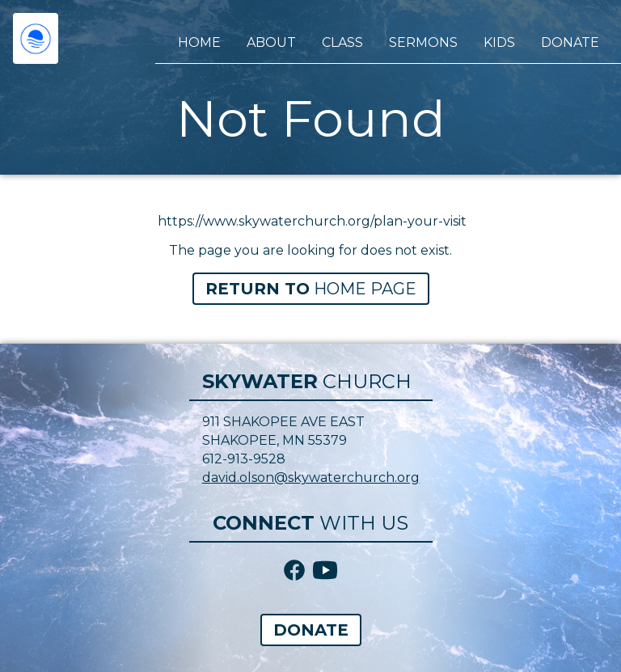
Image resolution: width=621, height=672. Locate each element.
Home (199, 42)
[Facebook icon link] (294, 572)
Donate (570, 42)
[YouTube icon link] (325, 572)
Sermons (423, 42)
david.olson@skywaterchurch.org (311, 478)
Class (342, 42)
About (271, 42)
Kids (499, 42)
